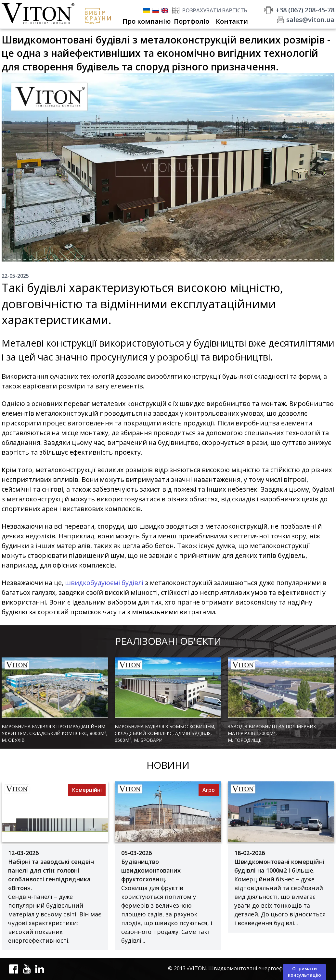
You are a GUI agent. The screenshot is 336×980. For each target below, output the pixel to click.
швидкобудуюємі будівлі (104, 583)
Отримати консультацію (304, 972)
